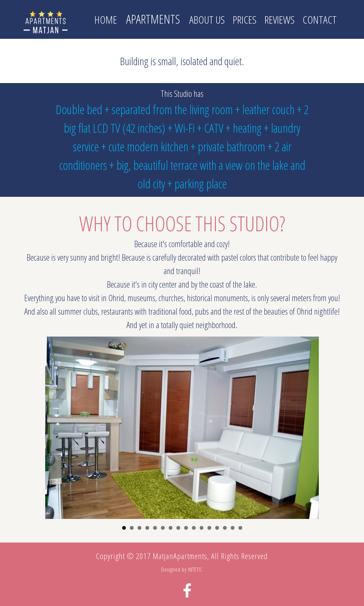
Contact (320, 19)
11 (202, 528)
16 (240, 528)
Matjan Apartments (46, 22)
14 (225, 528)
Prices (245, 19)
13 (217, 528)
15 (233, 528)
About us (207, 19)
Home (106, 19)
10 (194, 528)
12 (209, 528)
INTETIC (195, 570)
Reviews (279, 19)
